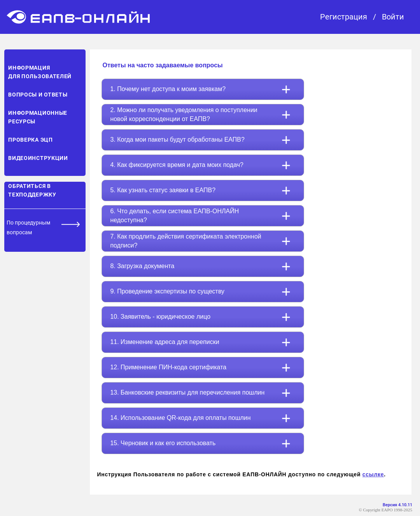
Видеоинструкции (38, 158)
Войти (393, 17)
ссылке (373, 474)
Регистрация (344, 17)
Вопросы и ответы (38, 95)
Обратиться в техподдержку (32, 190)
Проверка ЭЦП (30, 140)
